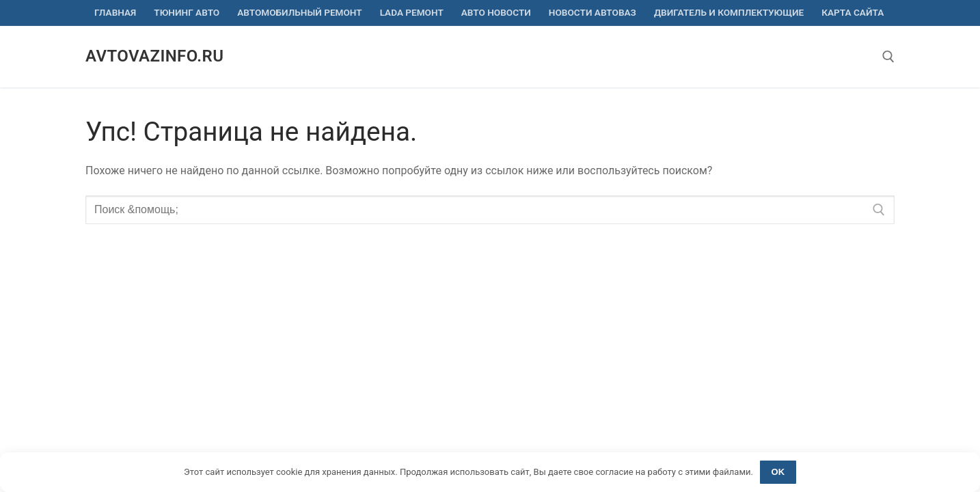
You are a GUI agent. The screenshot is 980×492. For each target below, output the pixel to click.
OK (778, 472)
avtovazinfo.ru (154, 56)
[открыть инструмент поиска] (888, 57)
